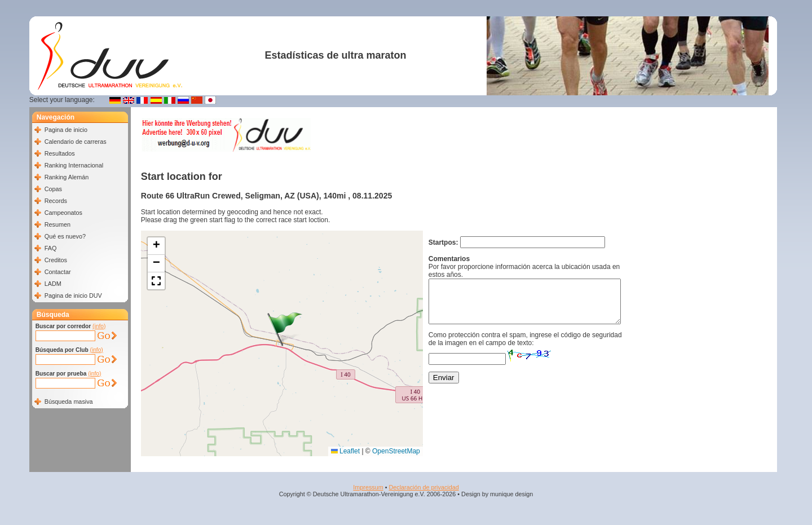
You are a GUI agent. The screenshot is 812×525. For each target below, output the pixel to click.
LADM (53, 284)
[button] (285, 329)
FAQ (51, 248)
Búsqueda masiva (69, 402)
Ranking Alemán (67, 177)
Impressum (368, 487)
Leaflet (345, 451)
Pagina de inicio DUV (73, 295)
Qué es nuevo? (65, 236)
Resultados (60, 153)
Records (56, 201)
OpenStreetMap (396, 451)
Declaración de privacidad (423, 487)
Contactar (58, 272)
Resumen (58, 224)
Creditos (56, 260)
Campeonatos (63, 213)
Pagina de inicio (66, 130)
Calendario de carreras (76, 142)
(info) (99, 326)
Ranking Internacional (74, 165)
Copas (53, 189)
